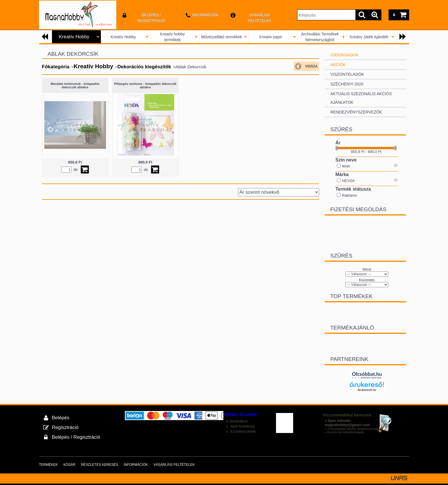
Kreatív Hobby (123, 37)
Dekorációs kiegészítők (144, 67)
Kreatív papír (271, 37)
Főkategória (56, 67)
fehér (346, 166)
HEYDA (348, 181)
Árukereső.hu (367, 390)
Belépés (61, 418)
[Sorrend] (279, 192)
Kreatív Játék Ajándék (369, 37)
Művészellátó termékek (222, 37)
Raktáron (350, 195)
